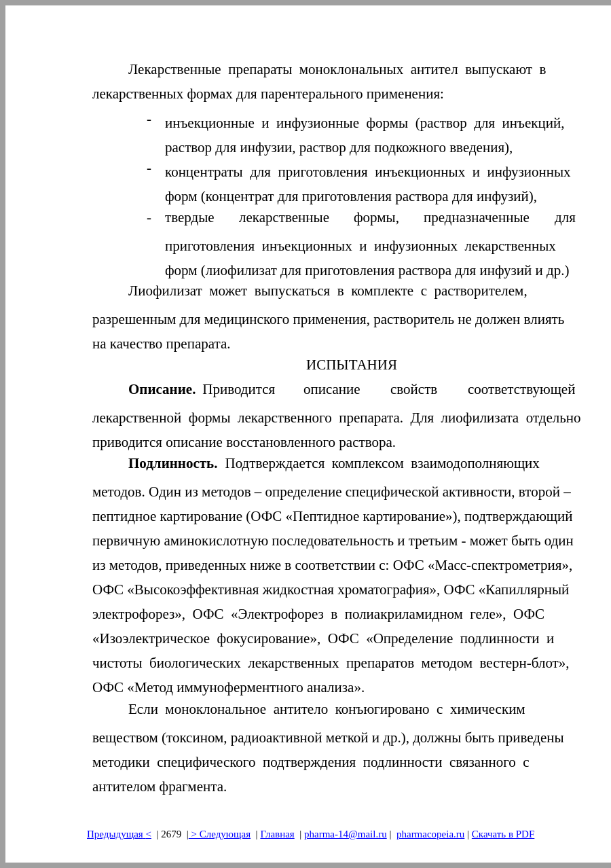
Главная (277, 834)
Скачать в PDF (503, 834)
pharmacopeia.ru (430, 834)
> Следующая (220, 834)
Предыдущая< (119, 834)
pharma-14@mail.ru (346, 834)
